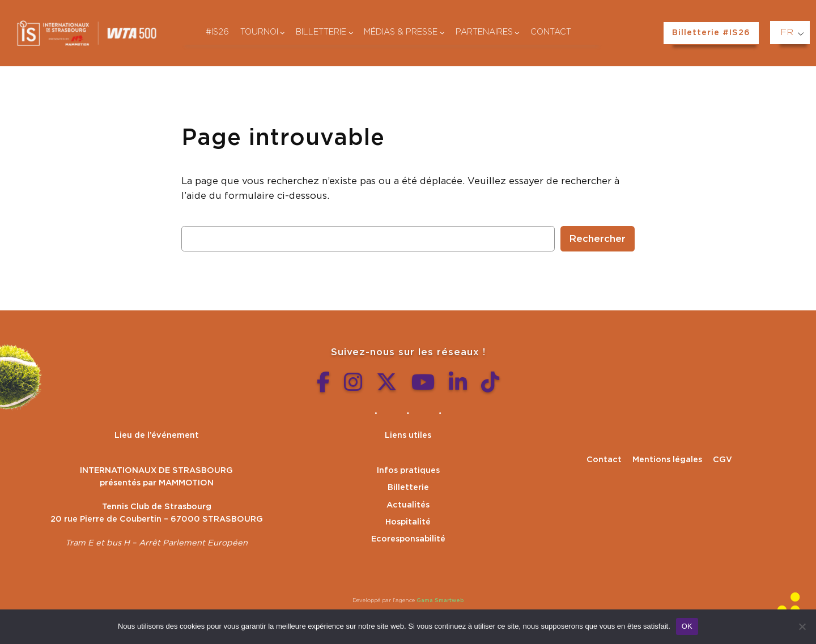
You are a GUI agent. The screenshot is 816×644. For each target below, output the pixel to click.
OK (687, 626)
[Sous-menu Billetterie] (351, 33)
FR (787, 32)
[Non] (802, 626)
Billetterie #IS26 (711, 33)
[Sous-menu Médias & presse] (442, 33)
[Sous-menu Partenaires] (517, 33)
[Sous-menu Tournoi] (282, 33)
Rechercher (598, 239)
